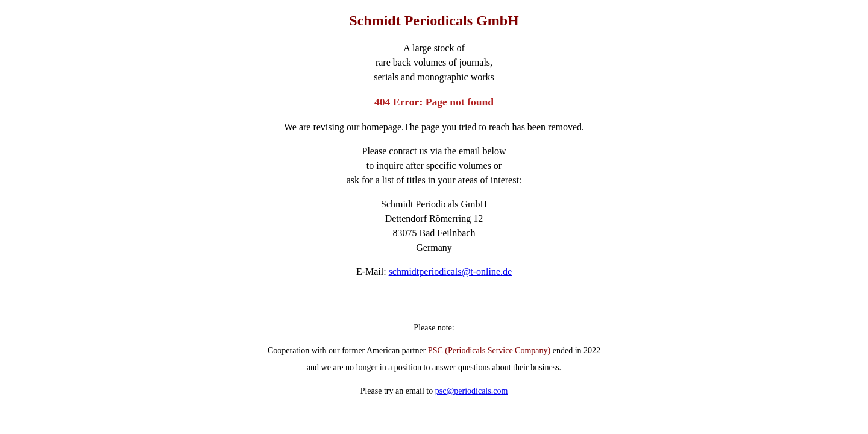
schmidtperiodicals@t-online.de (450, 272)
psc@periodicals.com (472, 391)
